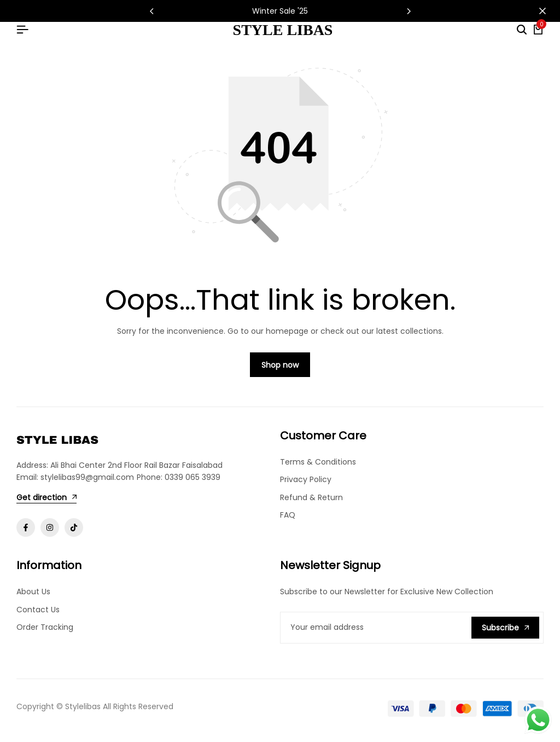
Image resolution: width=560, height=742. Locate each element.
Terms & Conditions (318, 467)
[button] (409, 11)
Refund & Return (311, 503)
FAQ (288, 520)
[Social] (26, 533)
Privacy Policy (306, 485)
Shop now (280, 370)
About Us (33, 597)
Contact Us (38, 615)
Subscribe (505, 633)
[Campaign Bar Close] (540, 11)
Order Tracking (45, 633)
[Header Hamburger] (22, 30)
